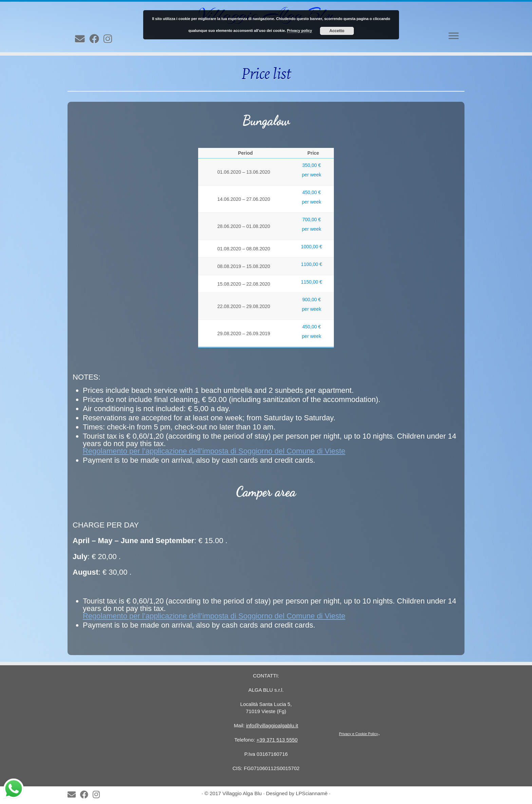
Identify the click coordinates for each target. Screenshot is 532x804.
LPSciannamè (312, 793)
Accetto (337, 31)
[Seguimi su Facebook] (96, 39)
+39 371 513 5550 (277, 740)
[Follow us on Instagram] (110, 39)
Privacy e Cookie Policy (358, 734)
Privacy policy (300, 31)
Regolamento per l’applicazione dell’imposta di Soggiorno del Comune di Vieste (214, 451)
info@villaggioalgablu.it (272, 725)
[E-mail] (82, 39)
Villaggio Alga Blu (242, 793)
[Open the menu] (454, 36)
